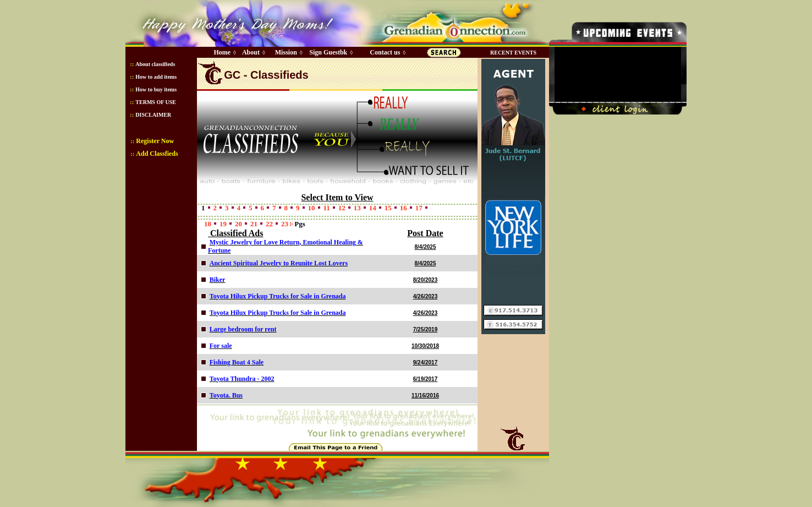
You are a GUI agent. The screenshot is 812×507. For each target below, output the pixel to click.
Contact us (385, 52)
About (251, 52)
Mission (286, 52)
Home (222, 52)
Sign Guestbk (330, 52)
